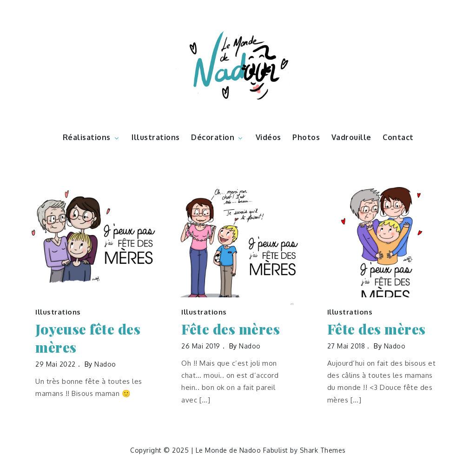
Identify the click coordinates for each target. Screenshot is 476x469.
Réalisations (92, 137)
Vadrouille (351, 137)
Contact (398, 137)
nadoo (105, 364)
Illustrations (156, 137)
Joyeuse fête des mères (88, 338)
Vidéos (268, 137)
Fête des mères (231, 329)
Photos (306, 137)
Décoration (218, 137)
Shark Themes (323, 450)
